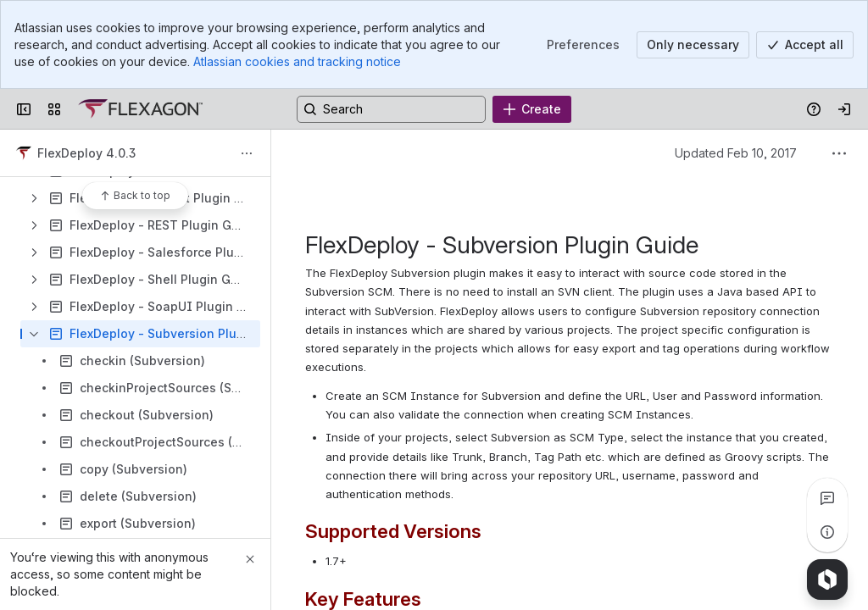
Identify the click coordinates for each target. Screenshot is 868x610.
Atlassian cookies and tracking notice (297, 61)
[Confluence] (140, 109)
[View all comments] (827, 498)
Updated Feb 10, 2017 (736, 153)
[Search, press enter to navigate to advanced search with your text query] (391, 109)
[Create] (532, 109)
